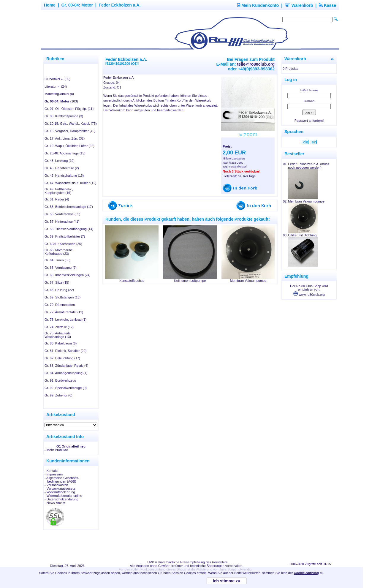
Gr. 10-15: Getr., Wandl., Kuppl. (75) (71, 124)
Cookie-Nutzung (306, 573)
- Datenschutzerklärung (61, 499)
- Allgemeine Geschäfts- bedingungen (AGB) (62, 480)
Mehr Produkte (57, 450)
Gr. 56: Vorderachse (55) (62, 214)
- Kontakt (51, 471)
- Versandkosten (56, 485)
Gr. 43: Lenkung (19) (60, 161)
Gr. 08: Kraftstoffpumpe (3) (64, 116)
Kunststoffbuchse (132, 281)
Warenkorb (299, 5)
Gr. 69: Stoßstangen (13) (62, 297)
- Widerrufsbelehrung (60, 492)
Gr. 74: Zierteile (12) (59, 327)
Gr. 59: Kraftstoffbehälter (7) (65, 236)
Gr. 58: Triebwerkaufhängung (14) (69, 229)
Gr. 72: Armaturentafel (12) (64, 312)
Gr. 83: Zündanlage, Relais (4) (66, 366)
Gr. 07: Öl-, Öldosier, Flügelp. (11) (69, 109)
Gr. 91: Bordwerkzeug (60, 380)
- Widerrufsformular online (63, 496)
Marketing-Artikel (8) (59, 94)
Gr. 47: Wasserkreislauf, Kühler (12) (70, 183)
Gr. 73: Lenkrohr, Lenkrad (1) (65, 320)
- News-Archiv (55, 503)
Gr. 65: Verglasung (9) (61, 268)
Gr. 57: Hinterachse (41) (62, 222)
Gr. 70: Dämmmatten (60, 305)
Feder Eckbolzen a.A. (119, 5)
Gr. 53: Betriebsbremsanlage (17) (69, 207)
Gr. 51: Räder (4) (57, 199)
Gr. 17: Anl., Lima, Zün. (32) (65, 138)
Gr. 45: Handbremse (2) (62, 168)
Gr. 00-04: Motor (77, 5)
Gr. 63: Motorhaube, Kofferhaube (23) (59, 252)
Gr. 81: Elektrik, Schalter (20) (65, 351)
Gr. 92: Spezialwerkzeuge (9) (66, 388)
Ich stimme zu (227, 581)
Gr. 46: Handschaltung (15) (64, 176)
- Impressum (54, 474)
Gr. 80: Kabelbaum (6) (61, 343)
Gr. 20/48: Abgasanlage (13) (65, 153)
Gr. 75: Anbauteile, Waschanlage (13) (58, 335)
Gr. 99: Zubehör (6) (58, 395)
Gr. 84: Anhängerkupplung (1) (66, 373)
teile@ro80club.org (256, 64)
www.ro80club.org (309, 295)
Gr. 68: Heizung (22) (59, 290)
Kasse (327, 5)
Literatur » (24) (56, 86)
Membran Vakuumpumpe (248, 281)
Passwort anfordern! (309, 121)
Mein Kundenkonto (258, 5)
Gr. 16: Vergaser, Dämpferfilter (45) (70, 131)
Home (50, 5)
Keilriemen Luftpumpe (190, 281)
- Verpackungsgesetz (60, 489)
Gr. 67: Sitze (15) (57, 282)
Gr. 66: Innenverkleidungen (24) (68, 275)
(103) (61, 101)
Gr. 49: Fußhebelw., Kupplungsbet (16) (59, 191)
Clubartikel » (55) (57, 79)
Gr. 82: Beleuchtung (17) (62, 358)
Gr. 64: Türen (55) (57, 260)
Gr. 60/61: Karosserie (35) (63, 244)
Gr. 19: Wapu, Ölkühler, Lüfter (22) (69, 146)
